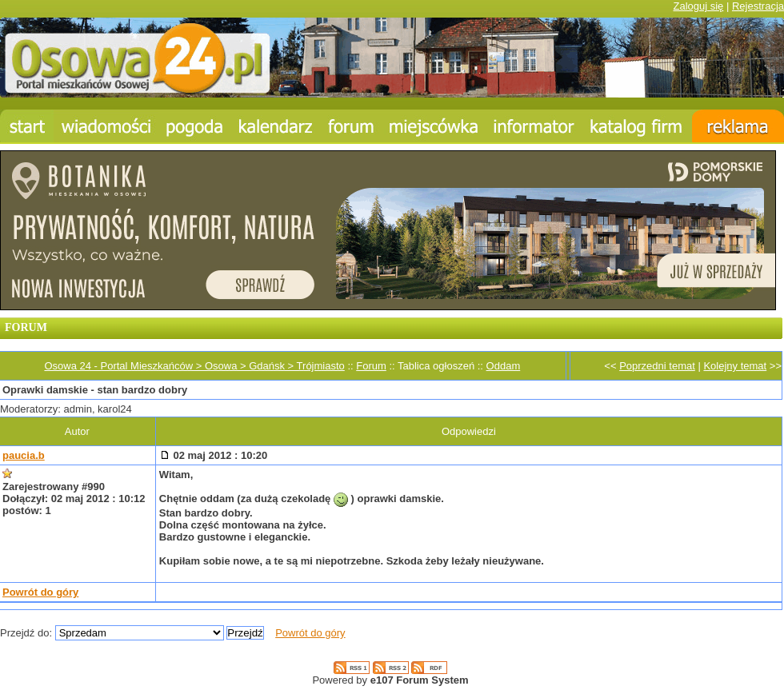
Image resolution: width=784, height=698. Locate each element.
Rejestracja (758, 6)
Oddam (504, 366)
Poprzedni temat (657, 366)
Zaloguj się (698, 6)
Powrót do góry (40, 592)
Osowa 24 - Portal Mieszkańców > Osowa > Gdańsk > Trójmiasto (194, 366)
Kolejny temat (735, 366)
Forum (371, 366)
